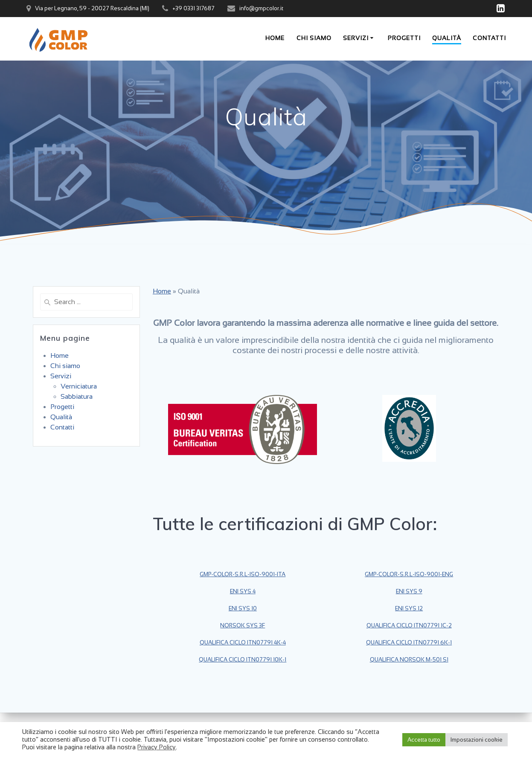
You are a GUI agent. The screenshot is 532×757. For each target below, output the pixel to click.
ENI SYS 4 (243, 591)
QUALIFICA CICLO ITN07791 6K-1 (409, 642)
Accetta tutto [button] (424, 740)
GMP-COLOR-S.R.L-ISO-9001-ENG (409, 574)
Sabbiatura (77, 396)
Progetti (404, 38)
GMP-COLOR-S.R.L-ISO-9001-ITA (243, 574)
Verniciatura (79, 386)
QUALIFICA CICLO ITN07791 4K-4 (243, 642)
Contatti (489, 38)
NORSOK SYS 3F (243, 625)
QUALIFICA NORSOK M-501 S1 (409, 660)
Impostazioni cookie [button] (477, 740)
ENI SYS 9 (409, 591)
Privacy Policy (157, 747)
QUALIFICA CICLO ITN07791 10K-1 (243, 660)
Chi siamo (314, 38)
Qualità (447, 38)
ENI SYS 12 (409, 608)
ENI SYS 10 (243, 608)
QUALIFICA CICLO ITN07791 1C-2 (409, 625)
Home (275, 38)
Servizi (356, 38)
